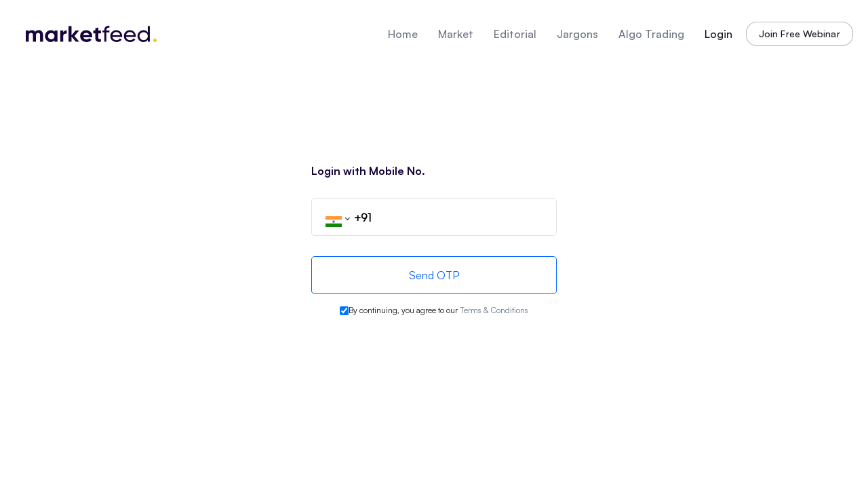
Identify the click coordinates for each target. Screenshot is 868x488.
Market (456, 34)
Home (403, 34)
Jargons (577, 34)
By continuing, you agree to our (438, 310)
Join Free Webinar (800, 34)
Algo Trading (651, 34)
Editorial (515, 34)
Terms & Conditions (494, 310)
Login (718, 34)
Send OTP (434, 275)
